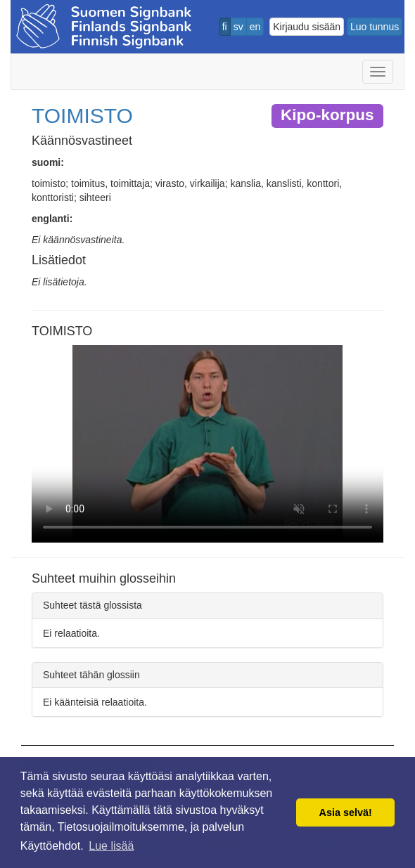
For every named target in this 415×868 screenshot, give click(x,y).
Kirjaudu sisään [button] (307, 27)
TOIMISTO (82, 116)
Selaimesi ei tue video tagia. (207, 444)
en (255, 27)
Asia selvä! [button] (346, 812)
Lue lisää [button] (111, 846)
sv (238, 27)
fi (225, 27)
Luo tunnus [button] (375, 27)
